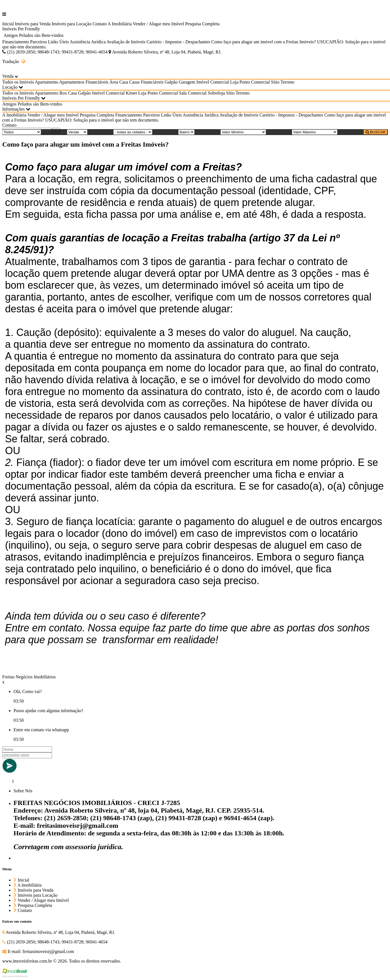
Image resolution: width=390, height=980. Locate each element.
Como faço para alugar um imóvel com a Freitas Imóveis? (264, 42)
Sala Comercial (193, 93)
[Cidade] (133, 132)
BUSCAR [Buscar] (376, 132)
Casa (124, 82)
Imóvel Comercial (213, 82)
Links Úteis (58, 42)
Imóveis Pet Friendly (21, 29)
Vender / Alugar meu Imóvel (158, 24)
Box (63, 93)
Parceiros (39, 42)
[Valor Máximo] (315, 132)
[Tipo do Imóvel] (22, 132)
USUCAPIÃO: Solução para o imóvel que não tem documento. (102, 120)
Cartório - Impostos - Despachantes (178, 42)
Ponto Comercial (255, 82)
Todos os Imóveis (18, 82)
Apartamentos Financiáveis (84, 82)
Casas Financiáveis (146, 82)
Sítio (275, 82)
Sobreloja (216, 93)
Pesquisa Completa (202, 24)
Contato (100, 24)
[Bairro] (186, 132)
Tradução (14, 61)
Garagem (187, 82)
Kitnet (131, 93)
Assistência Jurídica (88, 42)
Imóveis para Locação (72, 24)
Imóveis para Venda (33, 24)
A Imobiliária (120, 24)
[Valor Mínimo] (243, 132)
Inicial (8, 24)
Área (114, 82)
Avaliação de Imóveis (126, 42)
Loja (234, 82)
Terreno (288, 82)
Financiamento (16, 42)
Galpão (171, 82)
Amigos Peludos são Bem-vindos (34, 35)
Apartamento (47, 82)
